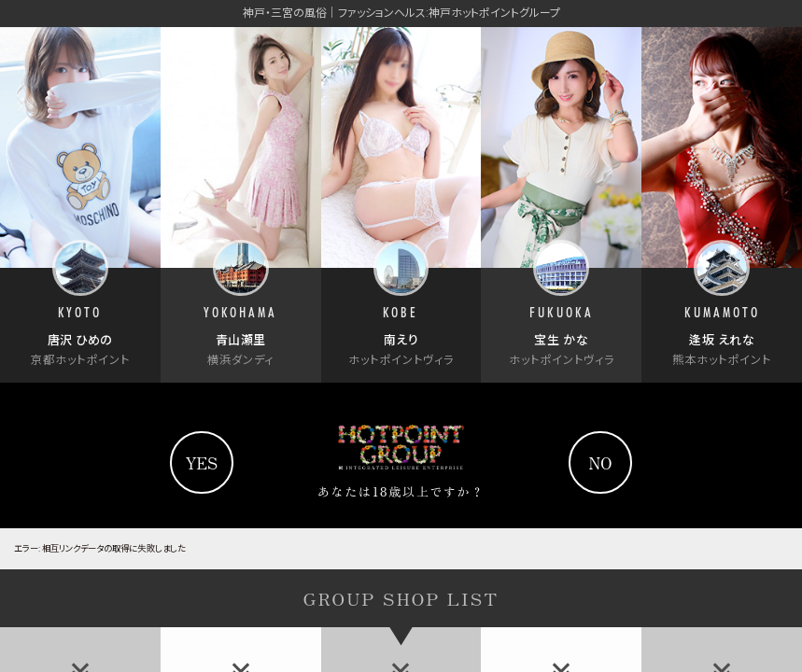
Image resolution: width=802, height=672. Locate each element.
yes (202, 462)
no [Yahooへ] (601, 462)
